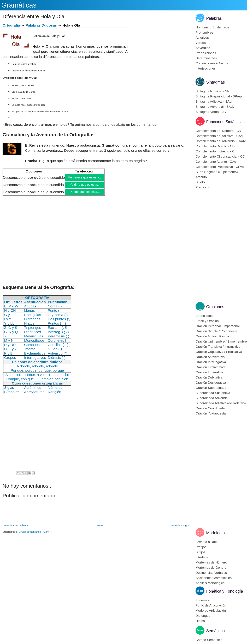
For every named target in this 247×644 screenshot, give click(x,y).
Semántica (216, 631)
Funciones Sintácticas (225, 122)
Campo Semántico (209, 640)
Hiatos (200, 621)
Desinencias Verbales (211, 573)
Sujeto (200, 182)
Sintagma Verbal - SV (211, 112)
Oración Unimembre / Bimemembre (221, 341)
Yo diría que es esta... (85, 185)
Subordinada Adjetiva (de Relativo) (221, 403)
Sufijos (200, 552)
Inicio (100, 525)
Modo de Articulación (211, 611)
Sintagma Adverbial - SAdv (215, 107)
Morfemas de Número (211, 562)
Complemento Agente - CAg (216, 162)
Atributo (201, 177)
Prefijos (201, 547)
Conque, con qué (20, 379)
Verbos (201, 43)
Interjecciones (206, 68)
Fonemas (202, 600)
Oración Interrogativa (211, 362)
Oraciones (215, 307)
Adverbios (203, 48)
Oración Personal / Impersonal (218, 326)
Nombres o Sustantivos (212, 27)
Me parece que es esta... (85, 177)
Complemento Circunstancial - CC (220, 156)
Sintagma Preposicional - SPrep (219, 96)
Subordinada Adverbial (212, 398)
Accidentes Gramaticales (214, 578)
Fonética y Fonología (225, 591)
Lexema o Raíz (207, 542)
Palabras (214, 18)
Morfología (216, 533)
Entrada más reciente (16, 525)
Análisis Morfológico (210, 583)
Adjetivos (202, 38)
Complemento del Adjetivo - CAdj (219, 136)
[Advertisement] (159, 47)
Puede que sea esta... (85, 192)
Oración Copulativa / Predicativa (219, 352)
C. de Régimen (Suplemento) (217, 172)
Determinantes (206, 58)
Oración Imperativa (209, 372)
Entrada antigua (180, 525)
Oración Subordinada (211, 388)
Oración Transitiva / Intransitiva (218, 347)
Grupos (10, 358)
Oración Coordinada (210, 408)
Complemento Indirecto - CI (215, 151)
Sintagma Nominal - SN (213, 91)
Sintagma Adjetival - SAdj (214, 101)
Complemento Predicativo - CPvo (220, 167)
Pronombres (204, 32)
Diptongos (203, 616)
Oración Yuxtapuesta (211, 413)
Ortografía (11, 25)
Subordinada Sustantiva (213, 393)
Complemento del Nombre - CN (218, 131)
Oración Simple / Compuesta (216, 331)
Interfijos (202, 557)
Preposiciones (206, 53)
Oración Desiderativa (211, 383)
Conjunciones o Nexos (212, 63)
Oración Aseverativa (210, 357)
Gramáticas (19, 5)
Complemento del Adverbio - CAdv (220, 141)
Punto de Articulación (211, 605)
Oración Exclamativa (210, 367)
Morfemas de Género (211, 568)
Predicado (203, 187)
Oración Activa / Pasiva (212, 336)
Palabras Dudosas (41, 25)
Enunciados (204, 316)
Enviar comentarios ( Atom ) (35, 532)
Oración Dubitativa (209, 377)
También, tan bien (54, 379)
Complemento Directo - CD (215, 146)
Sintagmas (216, 82)
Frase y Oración (207, 321)
